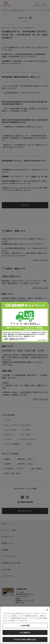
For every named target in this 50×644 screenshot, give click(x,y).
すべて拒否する (25, 632)
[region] (25, 625)
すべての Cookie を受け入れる (25, 639)
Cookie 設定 (25, 625)
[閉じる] (47, 610)
